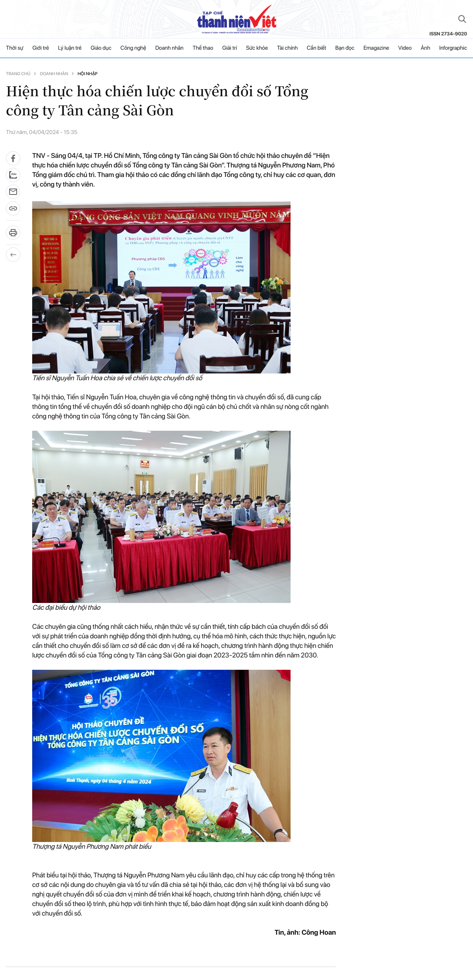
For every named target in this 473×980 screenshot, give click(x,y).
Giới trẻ (41, 48)
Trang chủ (18, 74)
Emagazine (376, 48)
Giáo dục (101, 48)
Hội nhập (87, 74)
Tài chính (287, 48)
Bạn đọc (345, 48)
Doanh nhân (170, 48)
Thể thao (203, 48)
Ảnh (425, 48)
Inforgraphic (453, 48)
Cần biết (317, 48)
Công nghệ (133, 48)
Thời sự (15, 48)
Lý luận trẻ (70, 48)
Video (405, 48)
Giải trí (230, 48)
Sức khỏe (257, 48)
